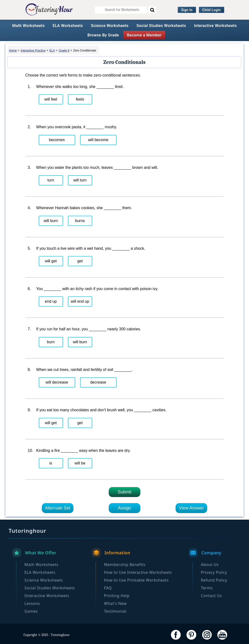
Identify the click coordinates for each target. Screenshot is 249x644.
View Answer (191, 508)
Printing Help (117, 596)
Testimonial (115, 611)
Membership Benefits (125, 565)
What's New (115, 603)
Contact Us (211, 596)
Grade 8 (64, 51)
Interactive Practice (33, 51)
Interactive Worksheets (215, 26)
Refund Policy (214, 580)
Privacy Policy (214, 572)
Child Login (212, 10)
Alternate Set (58, 508)
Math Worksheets (28, 26)
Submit (124, 492)
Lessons (32, 603)
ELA (52, 51)
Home (13, 51)
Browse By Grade (103, 35)
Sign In (187, 10)
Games (31, 611)
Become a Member (144, 35)
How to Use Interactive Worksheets (138, 572)
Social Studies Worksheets (161, 26)
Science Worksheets (110, 26)
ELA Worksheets (68, 26)
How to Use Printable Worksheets (136, 580)
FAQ (108, 588)
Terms (207, 588)
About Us (210, 565)
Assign (124, 508)
